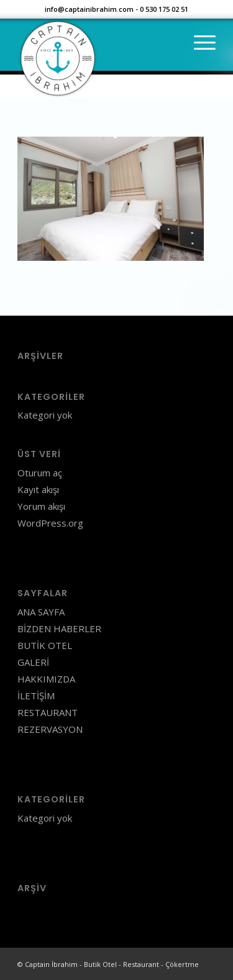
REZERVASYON (50, 729)
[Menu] (199, 43)
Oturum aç (40, 473)
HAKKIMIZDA (46, 679)
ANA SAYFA (41, 612)
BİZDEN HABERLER (59, 628)
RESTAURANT (48, 712)
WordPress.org (50, 523)
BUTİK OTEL (45, 645)
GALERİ (33, 662)
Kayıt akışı (38, 489)
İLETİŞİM (36, 696)
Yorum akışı (41, 506)
